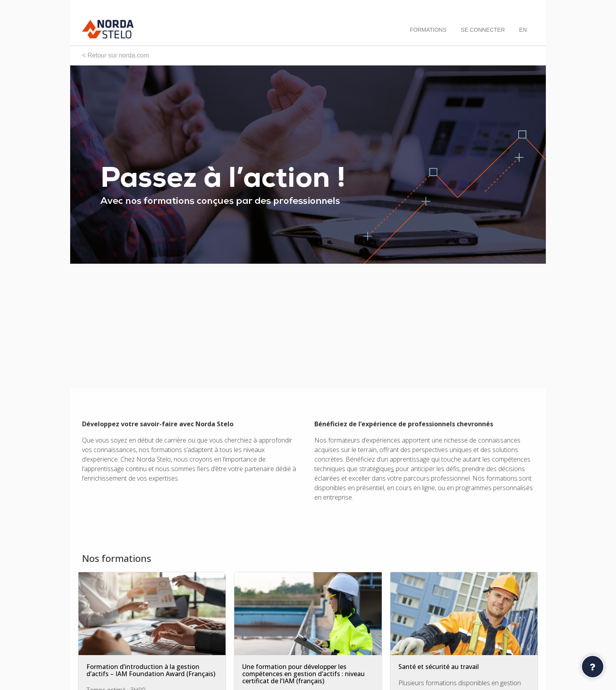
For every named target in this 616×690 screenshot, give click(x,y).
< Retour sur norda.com (116, 55)
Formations (428, 30)
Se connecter (483, 30)
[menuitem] (523, 30)
